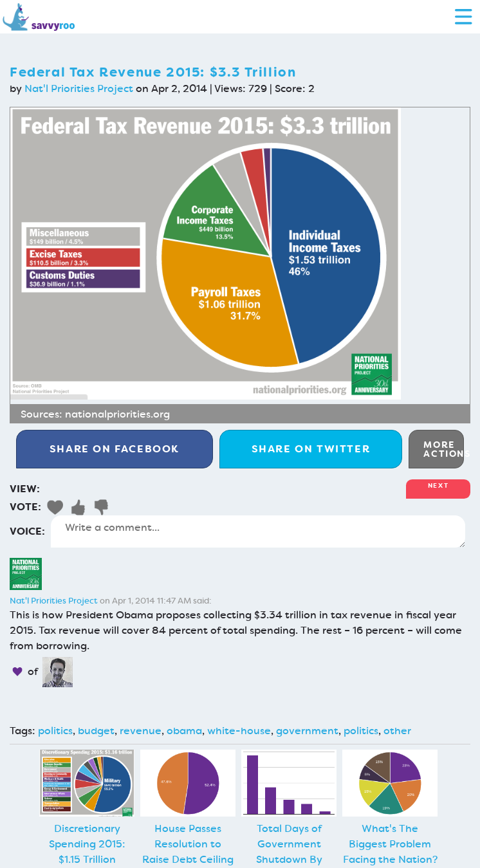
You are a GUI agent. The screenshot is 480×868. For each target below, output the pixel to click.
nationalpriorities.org (117, 414)
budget (96, 731)
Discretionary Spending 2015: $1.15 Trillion (87, 844)
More (444, 449)
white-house (239, 731)
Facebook (115, 449)
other (397, 731)
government (307, 731)
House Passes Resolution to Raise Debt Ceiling (188, 844)
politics (55, 731)
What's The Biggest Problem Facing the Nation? (390, 844)
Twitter (311, 449)
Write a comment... (258, 531)
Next (438, 485)
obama (184, 731)
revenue (141, 731)
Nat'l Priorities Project (79, 88)
